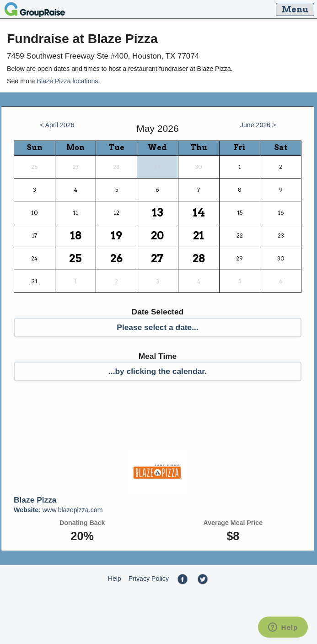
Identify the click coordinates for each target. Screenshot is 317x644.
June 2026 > (258, 125)
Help (115, 579)
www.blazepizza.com (58, 510)
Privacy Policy (149, 579)
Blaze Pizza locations (67, 81)
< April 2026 (57, 125)
